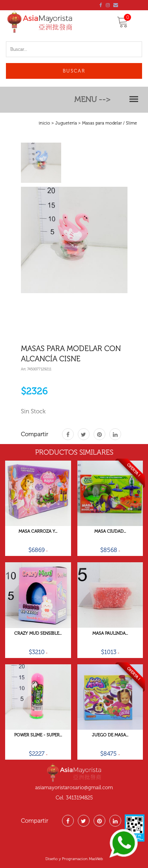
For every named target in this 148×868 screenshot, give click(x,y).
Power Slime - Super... (38, 735)
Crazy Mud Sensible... (38, 634)
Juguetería (66, 123)
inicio (44, 123)
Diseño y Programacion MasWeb (74, 859)
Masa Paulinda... (110, 634)
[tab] (41, 163)
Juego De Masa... (110, 735)
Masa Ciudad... (110, 532)
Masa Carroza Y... (38, 532)
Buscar (74, 71)
